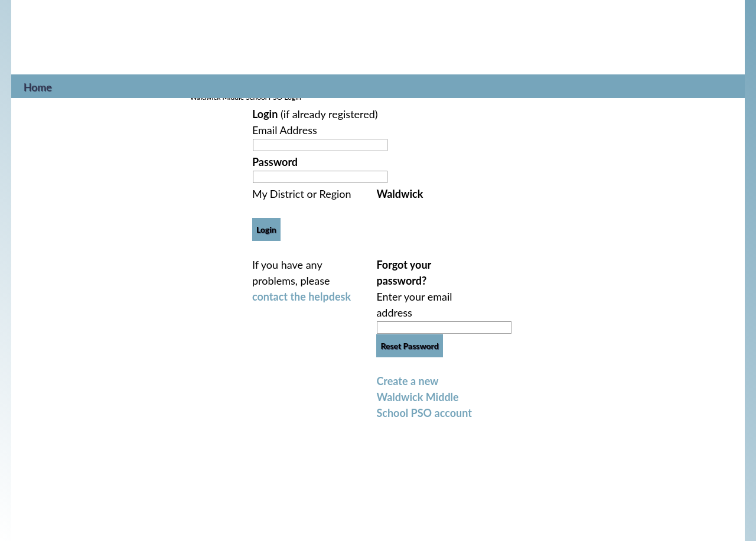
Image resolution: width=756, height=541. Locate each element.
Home (38, 86)
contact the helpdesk (302, 296)
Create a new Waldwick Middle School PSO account (424, 397)
